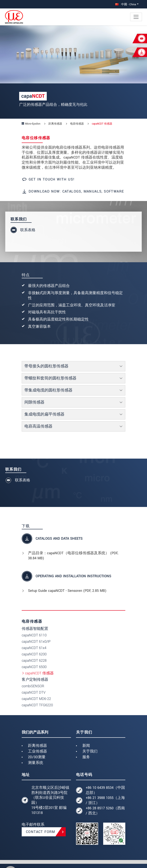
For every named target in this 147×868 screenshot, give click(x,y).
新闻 (86, 746)
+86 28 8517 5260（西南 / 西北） (105, 811)
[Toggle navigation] (136, 17)
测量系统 (36, 763)
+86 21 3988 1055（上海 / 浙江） (105, 800)
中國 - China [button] (126, 4)
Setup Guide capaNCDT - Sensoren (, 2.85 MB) (67, 591)
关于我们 (90, 751)
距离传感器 (37, 746)
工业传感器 (37, 751)
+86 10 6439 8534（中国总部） (105, 790)
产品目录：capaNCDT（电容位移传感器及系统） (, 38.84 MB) (73, 556)
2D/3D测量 (37, 757)
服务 (86, 757)
